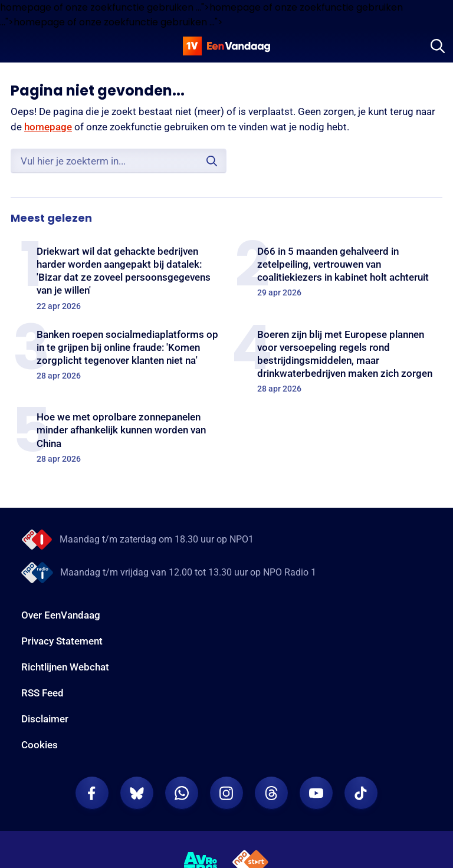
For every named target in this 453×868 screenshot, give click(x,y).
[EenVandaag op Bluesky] (137, 793)
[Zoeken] (438, 46)
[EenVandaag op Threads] (271, 793)
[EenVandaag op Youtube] (316, 793)
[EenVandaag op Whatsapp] (182, 793)
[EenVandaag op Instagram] (226, 793)
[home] (226, 46)
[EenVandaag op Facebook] (92, 793)
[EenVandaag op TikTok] (361, 793)
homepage (48, 127)
